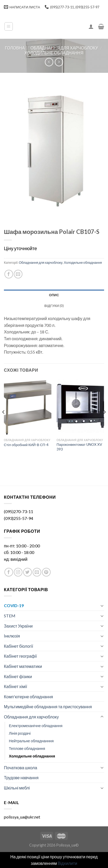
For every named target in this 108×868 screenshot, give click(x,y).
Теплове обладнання (27, 748)
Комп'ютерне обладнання (28, 697)
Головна (15, 48)
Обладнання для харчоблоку (64, 48)
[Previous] (4, 422)
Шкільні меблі (17, 788)
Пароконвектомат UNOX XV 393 (79, 447)
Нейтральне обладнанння (31, 741)
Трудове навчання (21, 778)
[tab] (54, 295)
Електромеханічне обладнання (36, 726)
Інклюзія (12, 636)
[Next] (104, 422)
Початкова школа (20, 768)
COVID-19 (14, 605)
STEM (10, 616)
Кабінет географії (20, 656)
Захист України (18, 626)
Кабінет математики (23, 666)
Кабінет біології (19, 646)
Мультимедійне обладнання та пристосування (48, 707)
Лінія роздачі (20, 733)
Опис (54, 295)
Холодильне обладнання (54, 53)
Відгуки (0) (54, 306)
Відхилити (67, 863)
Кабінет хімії (16, 686)
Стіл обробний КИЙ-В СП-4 (26, 445)
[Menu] (9, 26)
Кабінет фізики (18, 676)
